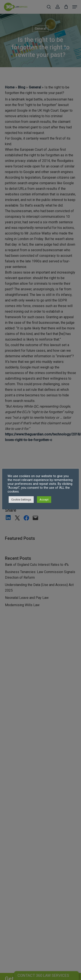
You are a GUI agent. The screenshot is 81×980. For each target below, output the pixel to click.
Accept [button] (44, 500)
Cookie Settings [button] (21, 500)
